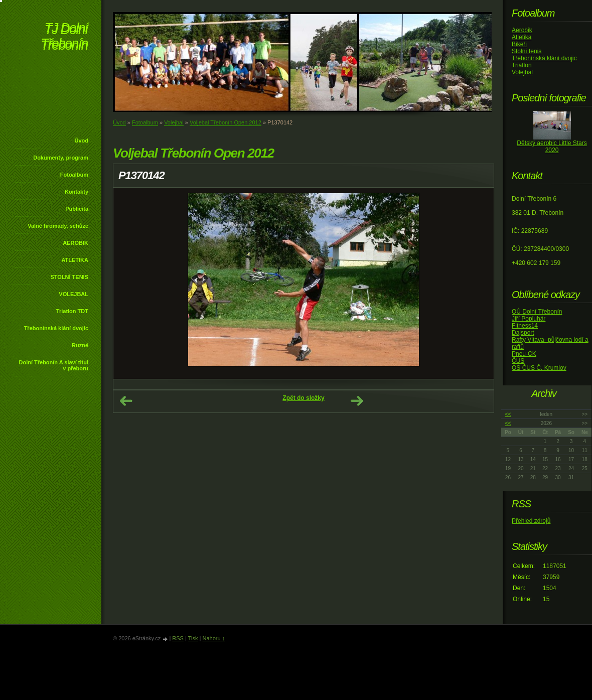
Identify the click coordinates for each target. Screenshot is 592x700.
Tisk (193, 638)
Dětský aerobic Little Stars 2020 (552, 147)
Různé (80, 345)
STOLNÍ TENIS (69, 277)
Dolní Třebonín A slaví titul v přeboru (53, 365)
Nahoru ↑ (213, 638)
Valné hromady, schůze (58, 226)
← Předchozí (126, 401)
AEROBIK (76, 243)
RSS (178, 638)
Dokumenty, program (61, 158)
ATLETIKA (75, 260)
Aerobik (522, 30)
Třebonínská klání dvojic (56, 328)
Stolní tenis (527, 51)
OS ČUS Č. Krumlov (539, 368)
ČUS (518, 361)
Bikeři (519, 44)
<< (508, 414)
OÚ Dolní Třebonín (537, 312)
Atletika (522, 37)
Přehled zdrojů (531, 521)
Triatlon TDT (72, 311)
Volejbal (174, 122)
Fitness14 (525, 326)
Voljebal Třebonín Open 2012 (226, 122)
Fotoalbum (74, 175)
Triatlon (522, 65)
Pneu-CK (524, 354)
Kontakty (77, 192)
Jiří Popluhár (529, 319)
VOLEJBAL (73, 294)
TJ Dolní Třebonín (64, 37)
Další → (357, 401)
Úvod (82, 141)
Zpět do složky (303, 398)
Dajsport (523, 333)
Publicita (77, 209)
